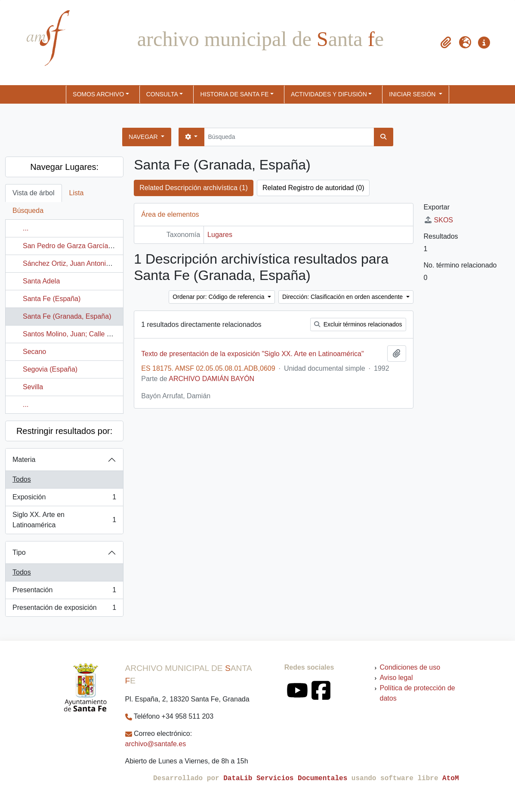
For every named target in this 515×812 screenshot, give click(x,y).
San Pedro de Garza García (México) (80, 246)
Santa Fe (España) (52, 299)
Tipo (19, 552)
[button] (446, 43)
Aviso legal (396, 678)
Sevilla (33, 387)
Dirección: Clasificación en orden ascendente (343, 297)
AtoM (450, 778)
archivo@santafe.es (156, 744)
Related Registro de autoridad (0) (313, 188)
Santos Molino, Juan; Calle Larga (74, 334)
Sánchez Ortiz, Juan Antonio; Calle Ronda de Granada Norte (116, 263)
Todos (22, 479)
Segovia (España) (50, 369)
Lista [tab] (77, 193)
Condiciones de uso (410, 667)
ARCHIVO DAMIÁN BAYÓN (211, 379)
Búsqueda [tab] (28, 211)
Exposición (64, 499)
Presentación (64, 592)
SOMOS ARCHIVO (98, 94)
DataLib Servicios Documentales (285, 778)
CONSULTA (162, 94)
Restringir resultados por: (64, 431)
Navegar (144, 137)
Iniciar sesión (413, 94)
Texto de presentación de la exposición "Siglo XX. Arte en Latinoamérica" (252, 354)
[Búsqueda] (289, 137)
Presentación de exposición (64, 609)
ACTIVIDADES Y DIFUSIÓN (329, 94)
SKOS (438, 220)
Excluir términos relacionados (358, 324)
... (26, 228)
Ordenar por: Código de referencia (219, 297)
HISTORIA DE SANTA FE (234, 94)
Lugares (220, 235)
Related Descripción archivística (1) (194, 188)
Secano (34, 352)
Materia (24, 460)
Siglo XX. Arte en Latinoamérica (64, 520)
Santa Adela (41, 281)
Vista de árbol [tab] (34, 193)
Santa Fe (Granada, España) (67, 316)
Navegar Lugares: (64, 167)
